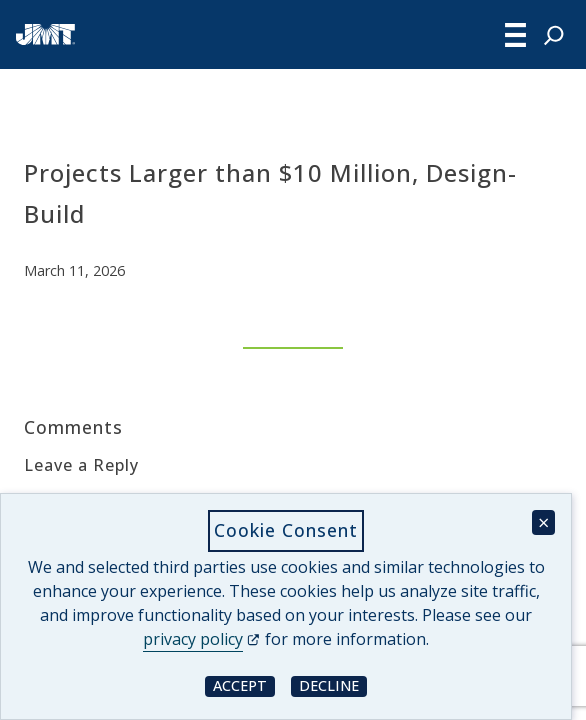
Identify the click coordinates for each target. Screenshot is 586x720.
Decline (333, 685)
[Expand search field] (554, 35)
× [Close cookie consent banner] (543, 522)
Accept (244, 685)
